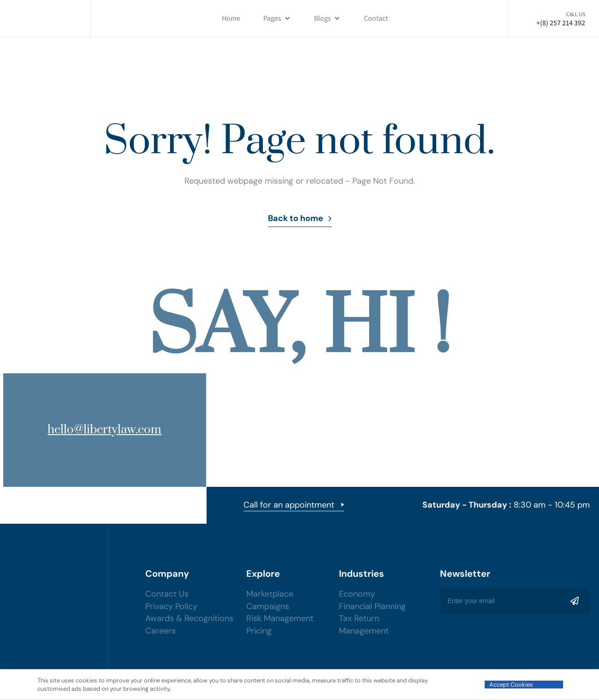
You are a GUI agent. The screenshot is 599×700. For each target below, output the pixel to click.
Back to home (300, 218)
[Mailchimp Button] (575, 601)
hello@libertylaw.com (93, 430)
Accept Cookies (511, 685)
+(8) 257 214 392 (561, 23)
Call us (576, 14)
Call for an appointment (294, 506)
